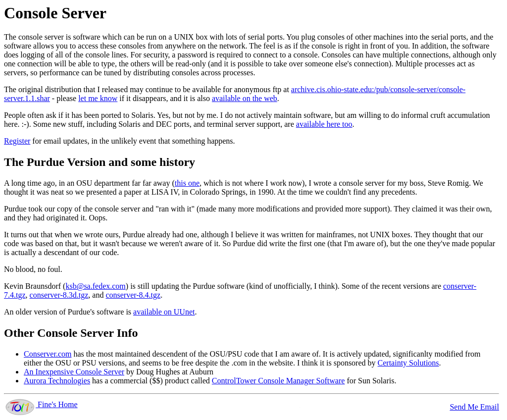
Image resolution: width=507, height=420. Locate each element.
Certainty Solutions (408, 363)
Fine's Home (41, 404)
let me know (98, 98)
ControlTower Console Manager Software (279, 381)
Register (17, 141)
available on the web (245, 98)
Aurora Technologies (57, 381)
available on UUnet (164, 312)
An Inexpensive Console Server (74, 372)
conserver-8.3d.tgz (59, 295)
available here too (324, 124)
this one (187, 183)
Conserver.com (48, 354)
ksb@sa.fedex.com (95, 286)
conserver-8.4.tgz (133, 295)
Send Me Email (474, 407)
